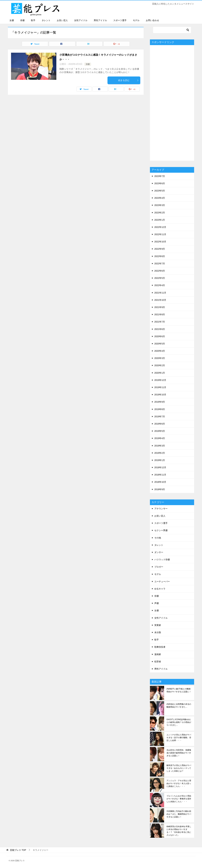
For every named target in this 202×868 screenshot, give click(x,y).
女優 (12, 20)
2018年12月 (160, 467)
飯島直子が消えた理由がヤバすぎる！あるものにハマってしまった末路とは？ (179, 768)
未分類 (158, 632)
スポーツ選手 (120, 20)
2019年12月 (160, 380)
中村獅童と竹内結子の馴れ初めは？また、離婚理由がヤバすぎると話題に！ (179, 814)
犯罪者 (158, 662)
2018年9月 (160, 489)
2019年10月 (160, 395)
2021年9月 (160, 307)
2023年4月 (160, 198)
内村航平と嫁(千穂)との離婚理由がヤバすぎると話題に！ (179, 690)
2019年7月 (160, 416)
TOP (18, 850)
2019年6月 (160, 424)
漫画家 (158, 654)
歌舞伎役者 (160, 647)
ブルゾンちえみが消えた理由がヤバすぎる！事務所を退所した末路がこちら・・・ (179, 799)
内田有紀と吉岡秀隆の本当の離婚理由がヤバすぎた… (179, 706)
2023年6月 (160, 183)
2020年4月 (160, 351)
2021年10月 (160, 300)
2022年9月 (160, 249)
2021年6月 (160, 329)
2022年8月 (160, 256)
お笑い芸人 (62, 20)
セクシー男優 (161, 530)
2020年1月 (160, 373)
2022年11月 (160, 234)
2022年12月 (160, 227)
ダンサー (159, 552)
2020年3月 (160, 358)
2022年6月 (160, 271)
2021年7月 (160, 322)
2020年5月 (160, 344)
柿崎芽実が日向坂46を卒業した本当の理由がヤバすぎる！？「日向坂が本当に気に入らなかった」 (179, 831)
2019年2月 (160, 453)
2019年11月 (160, 387)
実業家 (158, 625)
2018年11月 (160, 475)
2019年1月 (160, 460)
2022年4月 (160, 285)
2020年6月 (160, 336)
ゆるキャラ (160, 589)
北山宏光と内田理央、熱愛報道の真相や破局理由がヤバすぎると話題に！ (179, 753)
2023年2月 (160, 213)
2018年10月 (160, 482)
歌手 (33, 20)
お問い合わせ (152, 20)
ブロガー (159, 567)
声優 (157, 603)
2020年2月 (160, 365)
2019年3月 (160, 446)
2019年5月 (160, 431)
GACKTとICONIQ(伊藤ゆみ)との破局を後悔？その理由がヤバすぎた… (179, 722)
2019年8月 (160, 409)
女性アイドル (81, 20)
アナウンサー (161, 509)
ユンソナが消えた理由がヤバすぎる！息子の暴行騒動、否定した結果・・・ (179, 738)
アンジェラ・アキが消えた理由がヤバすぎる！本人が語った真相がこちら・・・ (179, 783)
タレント (46, 20)
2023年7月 (160, 176)
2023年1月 (160, 220)
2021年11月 (160, 293)
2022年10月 (160, 242)
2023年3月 (160, 205)
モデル (136, 20)
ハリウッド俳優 (162, 560)
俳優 (22, 20)
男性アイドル (100, 20)
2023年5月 (160, 191)
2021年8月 (160, 314)
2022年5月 (160, 278)
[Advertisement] (172, 103)
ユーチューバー (162, 581)
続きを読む (128, 80)
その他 (158, 538)
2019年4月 (160, 438)
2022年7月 (160, 264)
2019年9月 (160, 402)
